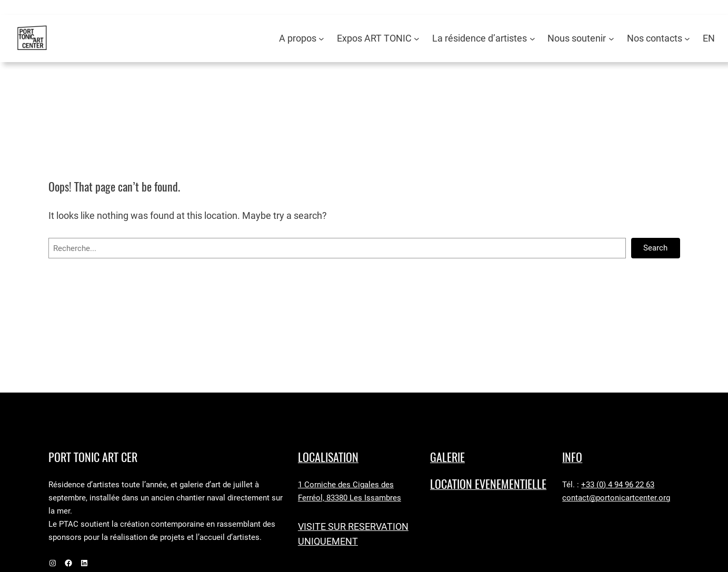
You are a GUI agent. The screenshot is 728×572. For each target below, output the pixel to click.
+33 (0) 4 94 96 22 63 (618, 485)
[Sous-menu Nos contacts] (687, 39)
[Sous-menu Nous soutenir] (611, 39)
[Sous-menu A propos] (321, 39)
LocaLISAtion (328, 457)
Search (655, 248)
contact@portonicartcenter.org (616, 498)
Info (572, 457)
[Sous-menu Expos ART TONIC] (417, 39)
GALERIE (447, 457)
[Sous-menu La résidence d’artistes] (532, 39)
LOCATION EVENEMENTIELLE (488, 484)
